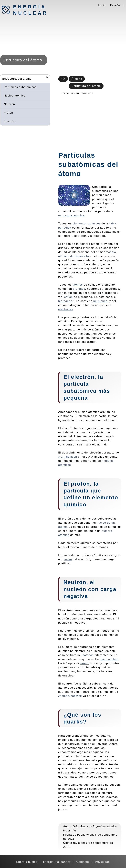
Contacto (83, 862)
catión (68, 297)
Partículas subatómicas (20, 87)
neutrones (100, 301)
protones (79, 289)
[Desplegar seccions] (46, 78)
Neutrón (9, 104)
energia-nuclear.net (57, 862)
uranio (85, 663)
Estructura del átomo (17, 79)
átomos (78, 285)
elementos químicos (87, 223)
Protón (8, 113)
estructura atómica (71, 215)
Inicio (102, 5)
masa (68, 559)
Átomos (77, 79)
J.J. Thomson (68, 457)
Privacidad (102, 862)
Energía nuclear (30, 10)
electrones (66, 309)
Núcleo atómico (15, 96)
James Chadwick (70, 696)
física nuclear (109, 659)
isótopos (88, 655)
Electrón (10, 121)
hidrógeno (65, 301)
